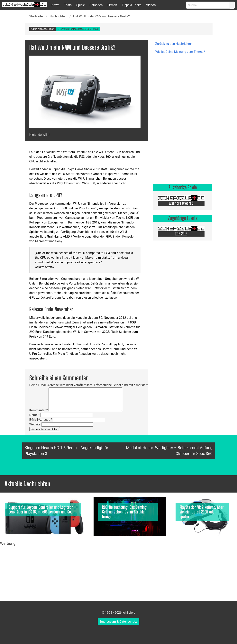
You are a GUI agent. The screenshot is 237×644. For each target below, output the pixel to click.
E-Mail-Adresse (41, 420)
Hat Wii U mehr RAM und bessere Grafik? (101, 16)
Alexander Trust (46, 29)
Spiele (81, 5)
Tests (68, 5)
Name (35, 415)
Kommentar (39, 410)
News (55, 5)
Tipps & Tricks (132, 5)
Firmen (112, 5)
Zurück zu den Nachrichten (174, 44)
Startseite (36, 16)
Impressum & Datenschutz (119, 622)
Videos (151, 5)
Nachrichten (58, 16)
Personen (96, 5)
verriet (85, 218)
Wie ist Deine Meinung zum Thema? (180, 52)
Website (35, 424)
